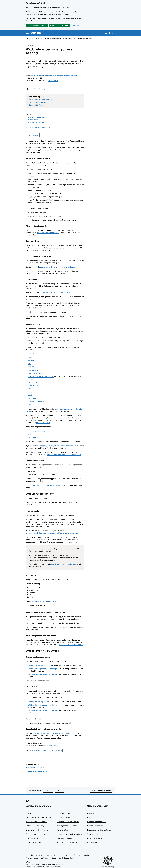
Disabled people (32, 838)
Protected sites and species (83, 38)
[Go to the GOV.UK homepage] (33, 33)
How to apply (32, 125)
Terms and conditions (82, 855)
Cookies (42, 855)
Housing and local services (67, 826)
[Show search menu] (112, 33)
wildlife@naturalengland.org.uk (44, 601)
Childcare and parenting (35, 826)
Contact (69, 855)
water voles (32, 398)
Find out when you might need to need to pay (64, 455)
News (89, 817)
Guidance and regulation (97, 822)
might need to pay (36, 312)
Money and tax (62, 830)
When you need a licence (36, 117)
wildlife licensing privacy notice (71, 645)
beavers (31, 360)
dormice (31, 367)
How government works (96, 838)
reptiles (31, 395)
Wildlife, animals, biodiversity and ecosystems (57, 38)
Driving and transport (34, 843)
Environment (36, 38)
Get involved (92, 843)
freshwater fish (33, 370)
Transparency (92, 834)
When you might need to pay (37, 122)
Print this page (34, 135)
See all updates (53, 81)
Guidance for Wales (36, 105)
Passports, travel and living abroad (70, 834)
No (61, 791)
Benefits (29, 813)
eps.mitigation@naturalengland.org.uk (42, 674)
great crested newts (35, 373)
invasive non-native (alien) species (41, 377)
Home (28, 38)
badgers (31, 354)
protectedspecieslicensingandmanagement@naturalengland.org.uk (52, 533)
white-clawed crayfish (36, 402)
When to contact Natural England (39, 127)
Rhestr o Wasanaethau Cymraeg (38, 858)
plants (30, 392)
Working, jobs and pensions (67, 843)
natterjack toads (34, 385)
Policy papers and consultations (99, 830)
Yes (50, 791)
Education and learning (65, 813)
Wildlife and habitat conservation (37, 771)
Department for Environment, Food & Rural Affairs (61, 76)
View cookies (77, 25)
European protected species (39, 431)
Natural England (36, 76)
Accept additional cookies (37, 25)
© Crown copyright (108, 867)
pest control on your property (48, 233)
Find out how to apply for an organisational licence (45, 485)
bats (29, 357)
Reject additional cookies (60, 25)
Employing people (63, 817)
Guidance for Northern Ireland (40, 99)
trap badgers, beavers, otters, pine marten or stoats (56, 446)
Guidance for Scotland (37, 102)
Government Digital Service (62, 858)
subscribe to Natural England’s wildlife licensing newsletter (55, 733)
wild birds (31, 405)
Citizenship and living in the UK (37, 830)
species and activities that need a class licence (57, 292)
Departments (92, 813)
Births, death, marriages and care (39, 817)
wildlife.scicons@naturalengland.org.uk (43, 669)
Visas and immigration (65, 838)
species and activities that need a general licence (58, 267)
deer (29, 364)
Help (28, 855)
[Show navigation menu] (105, 33)
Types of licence (33, 120)
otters (30, 389)
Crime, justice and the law (36, 834)
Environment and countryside (68, 822)
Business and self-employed (36, 822)
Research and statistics (96, 826)
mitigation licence (43, 423)
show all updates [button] (52, 745)
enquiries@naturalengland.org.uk (63, 564)
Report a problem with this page (101, 791)
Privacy (34, 855)
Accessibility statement (56, 855)
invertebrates (33, 382)
